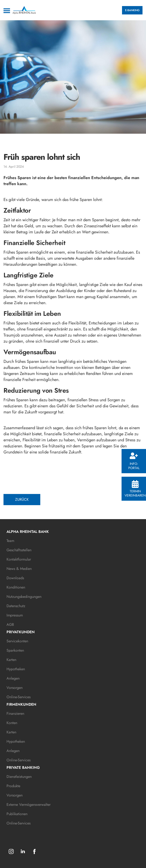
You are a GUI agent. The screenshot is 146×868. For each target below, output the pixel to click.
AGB (10, 625)
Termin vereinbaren (135, 489)
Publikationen (17, 814)
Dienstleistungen (19, 777)
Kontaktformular (19, 559)
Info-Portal (134, 461)
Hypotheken (16, 669)
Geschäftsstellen (19, 550)
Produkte (13, 786)
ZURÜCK (22, 499)
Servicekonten (17, 641)
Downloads (15, 578)
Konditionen (16, 587)
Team (10, 541)
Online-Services (19, 697)
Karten (11, 660)
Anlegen (13, 678)
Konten (12, 723)
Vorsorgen (15, 688)
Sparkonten (15, 650)
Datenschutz (16, 606)
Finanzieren (15, 713)
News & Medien (19, 569)
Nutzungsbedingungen (24, 597)
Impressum (15, 615)
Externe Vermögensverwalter (29, 805)
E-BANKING (132, 10)
